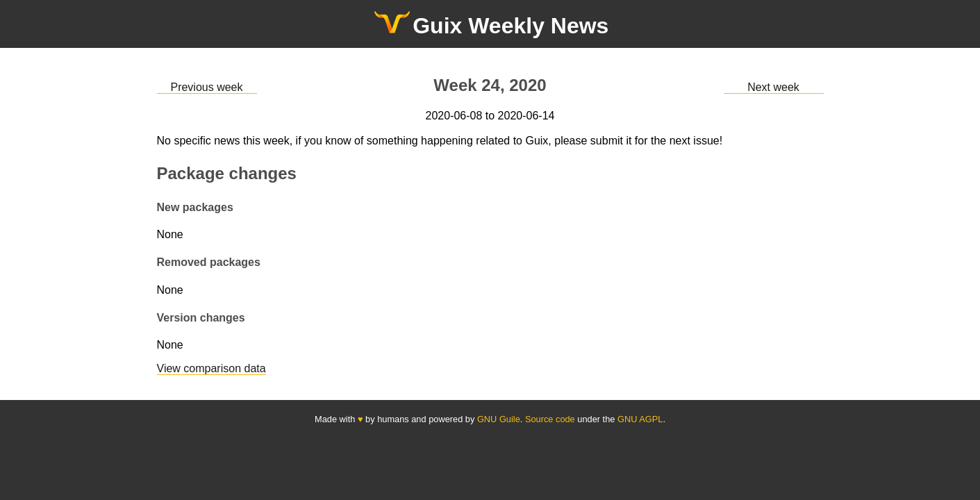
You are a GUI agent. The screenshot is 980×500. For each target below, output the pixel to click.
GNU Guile (499, 419)
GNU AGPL (640, 419)
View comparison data (211, 368)
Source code (550, 419)
